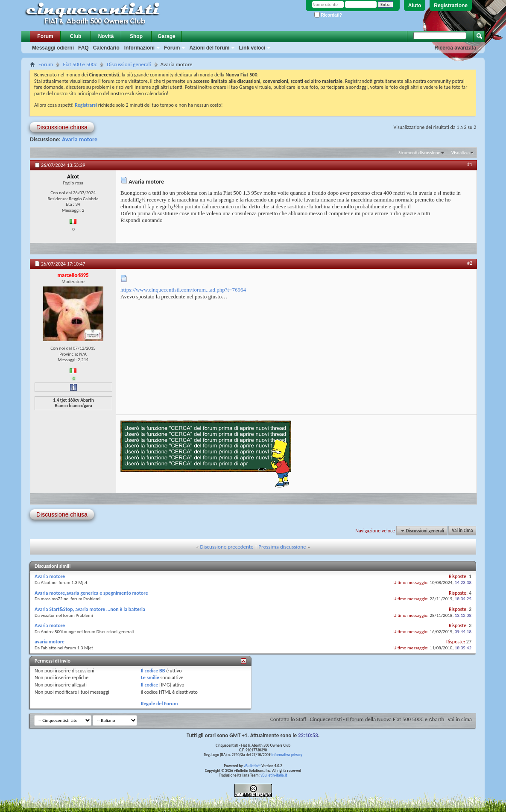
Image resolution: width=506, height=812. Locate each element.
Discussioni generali (129, 64)
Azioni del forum (209, 48)
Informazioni (139, 48)
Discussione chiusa (62, 127)
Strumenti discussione (419, 153)
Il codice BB (153, 671)
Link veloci (252, 48)
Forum (45, 36)
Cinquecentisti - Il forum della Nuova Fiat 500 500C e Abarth (377, 719)
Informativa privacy (287, 755)
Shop (136, 36)
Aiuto (415, 6)
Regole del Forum (159, 704)
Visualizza (461, 153)
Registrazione (451, 6)
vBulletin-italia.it (274, 775)
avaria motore (50, 642)
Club (76, 36)
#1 (470, 164)
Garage (166, 36)
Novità (106, 36)
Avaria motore (80, 139)
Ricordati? (328, 15)
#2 (470, 263)
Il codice (150, 685)
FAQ (83, 48)
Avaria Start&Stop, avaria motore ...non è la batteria (90, 609)
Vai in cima (462, 531)
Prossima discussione (282, 547)
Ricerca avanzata (455, 48)
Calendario (106, 48)
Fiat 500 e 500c (80, 64)
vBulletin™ (252, 766)
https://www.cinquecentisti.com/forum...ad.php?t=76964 (183, 290)
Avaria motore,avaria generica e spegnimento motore (91, 593)
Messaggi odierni (53, 48)
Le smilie (150, 678)
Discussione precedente (227, 547)
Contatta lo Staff (288, 719)
